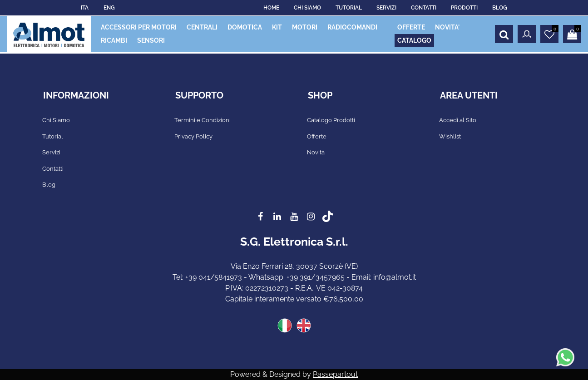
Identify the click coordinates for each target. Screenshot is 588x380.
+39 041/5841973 (214, 277)
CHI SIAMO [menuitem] (307, 8)
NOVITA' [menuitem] (447, 27)
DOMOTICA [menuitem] (245, 27)
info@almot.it (395, 277)
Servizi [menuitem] (51, 152)
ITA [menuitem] (85, 8)
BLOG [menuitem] (500, 8)
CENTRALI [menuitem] (202, 27)
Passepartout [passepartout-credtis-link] (335, 374)
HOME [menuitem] (271, 8)
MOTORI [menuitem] (305, 27)
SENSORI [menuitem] (151, 40)
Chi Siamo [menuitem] (56, 120)
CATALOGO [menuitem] (414, 40)
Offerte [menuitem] (317, 136)
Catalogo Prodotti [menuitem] (331, 120)
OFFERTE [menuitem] (411, 27)
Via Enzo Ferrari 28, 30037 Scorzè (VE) (294, 266)
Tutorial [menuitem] (53, 136)
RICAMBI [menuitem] (114, 40)
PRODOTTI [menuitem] (464, 8)
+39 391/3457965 (316, 277)
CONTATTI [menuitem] (424, 8)
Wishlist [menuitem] (450, 136)
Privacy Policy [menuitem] (193, 136)
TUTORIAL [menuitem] (349, 8)
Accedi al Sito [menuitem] (458, 120)
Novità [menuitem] (316, 152)
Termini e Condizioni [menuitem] (203, 120)
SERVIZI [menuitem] (386, 8)
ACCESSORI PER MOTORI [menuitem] (139, 27)
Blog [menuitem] (49, 185)
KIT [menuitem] (277, 27)
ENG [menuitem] (109, 8)
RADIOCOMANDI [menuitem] (352, 27)
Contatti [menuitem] (53, 169)
